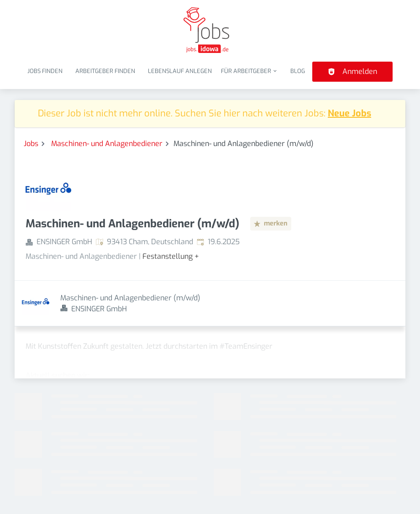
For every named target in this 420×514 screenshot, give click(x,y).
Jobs (31, 144)
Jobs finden (45, 71)
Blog (298, 71)
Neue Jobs (349, 113)
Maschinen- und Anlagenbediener (107, 144)
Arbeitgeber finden (105, 71)
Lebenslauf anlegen (180, 71)
